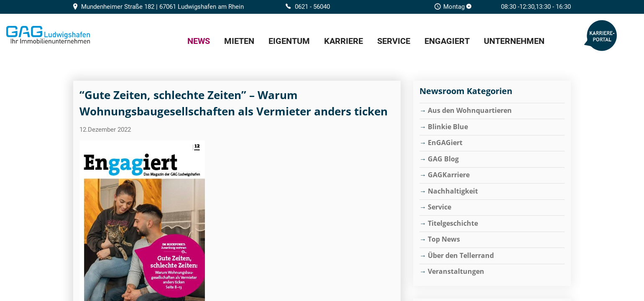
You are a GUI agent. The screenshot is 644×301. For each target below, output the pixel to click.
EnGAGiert (447, 41)
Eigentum (289, 41)
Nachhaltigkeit (453, 191)
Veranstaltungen (456, 271)
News (199, 41)
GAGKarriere (449, 175)
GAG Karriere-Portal (601, 36)
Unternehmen (514, 41)
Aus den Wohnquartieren (470, 110)
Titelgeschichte (453, 223)
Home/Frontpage (48, 35)
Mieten (239, 41)
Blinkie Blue (448, 127)
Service (394, 41)
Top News (444, 239)
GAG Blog (443, 159)
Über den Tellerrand (461, 255)
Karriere (344, 41)
